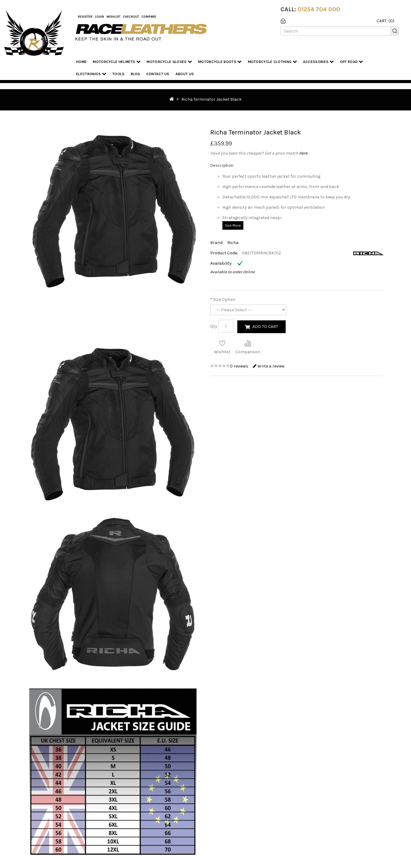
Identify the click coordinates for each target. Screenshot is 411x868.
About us (185, 74)
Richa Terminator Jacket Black (211, 99)
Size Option (224, 300)
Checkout (131, 17)
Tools (118, 74)
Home (81, 62)
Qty (214, 326)
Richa (233, 243)
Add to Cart (265, 327)
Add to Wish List (222, 343)
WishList (113, 17)
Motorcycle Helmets (117, 62)
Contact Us (158, 74)
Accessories (319, 62)
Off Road (352, 62)
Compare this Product (248, 343)
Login (99, 17)
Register (85, 17)
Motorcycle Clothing (272, 62)
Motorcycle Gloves (169, 62)
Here (303, 153)
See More (233, 225)
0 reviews (240, 366)
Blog (136, 74)
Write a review (269, 366)
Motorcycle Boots (220, 62)
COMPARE (149, 17)
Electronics (91, 74)
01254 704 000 (319, 9)
